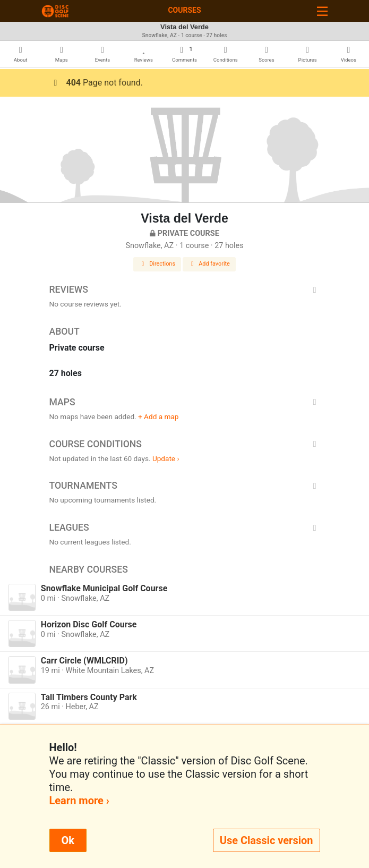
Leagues (185, 527)
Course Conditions (185, 444)
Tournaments (185, 486)
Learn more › (79, 801)
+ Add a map (158, 416)
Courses (184, 10)
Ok (68, 840)
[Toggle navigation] (322, 11)
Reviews (185, 290)
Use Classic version (267, 840)
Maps (185, 402)
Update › (166, 458)
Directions (157, 264)
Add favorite (209, 264)
